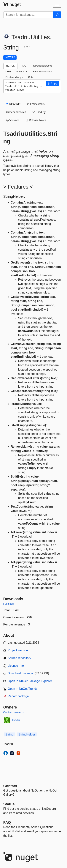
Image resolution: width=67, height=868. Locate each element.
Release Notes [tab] (36, 120)
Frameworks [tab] (36, 104)
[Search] (57, 15)
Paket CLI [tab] (22, 72)
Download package (20, 673)
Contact (10, 786)
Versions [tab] (13, 120)
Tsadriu (17, 720)
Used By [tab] (39, 112)
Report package (18, 696)
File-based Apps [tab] (14, 77)
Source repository (19, 658)
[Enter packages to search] (28, 15)
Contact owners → (14, 712)
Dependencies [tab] (16, 112)
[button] (52, 84)
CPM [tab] (8, 72)
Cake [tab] (31, 77)
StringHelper (27, 734)
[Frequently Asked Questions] (7, 822)
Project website (18, 650)
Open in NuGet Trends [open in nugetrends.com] (23, 689)
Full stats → (10, 604)
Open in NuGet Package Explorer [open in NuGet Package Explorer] (30, 681)
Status (9, 804)
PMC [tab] (23, 66)
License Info (16, 666)
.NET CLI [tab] (10, 66)
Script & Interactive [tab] (42, 72)
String (9, 734)
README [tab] (13, 104)
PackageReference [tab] (42, 66)
